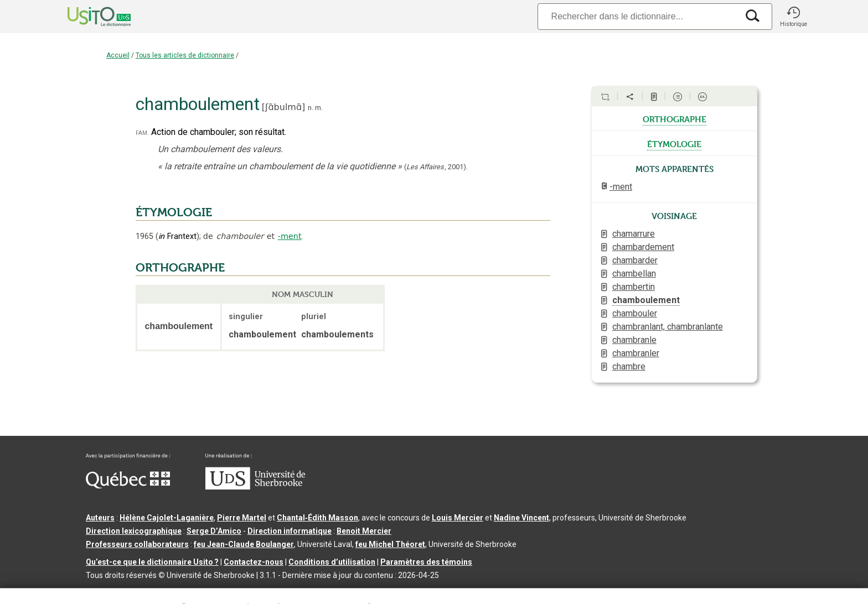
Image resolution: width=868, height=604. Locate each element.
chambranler (636, 353)
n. (311, 108)
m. (319, 108)
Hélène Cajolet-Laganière (167, 518)
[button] (793, 17)
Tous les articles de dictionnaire (185, 55)
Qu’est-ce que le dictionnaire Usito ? (152, 562)
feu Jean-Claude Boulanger (244, 544)
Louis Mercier (458, 518)
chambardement (643, 247)
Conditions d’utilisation (332, 562)
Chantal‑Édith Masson (317, 518)
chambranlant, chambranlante (668, 327)
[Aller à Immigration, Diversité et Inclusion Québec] (128, 486)
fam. (142, 132)
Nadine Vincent (521, 518)
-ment (290, 236)
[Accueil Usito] (87, 17)
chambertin (634, 287)
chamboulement (646, 300)
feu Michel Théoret (390, 544)
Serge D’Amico (214, 531)
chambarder (635, 260)
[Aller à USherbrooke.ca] (255, 487)
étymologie (674, 143)
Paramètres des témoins (426, 562)
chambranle (634, 340)
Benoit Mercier (364, 531)
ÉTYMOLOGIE (174, 212)
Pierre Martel (242, 518)
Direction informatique (290, 531)
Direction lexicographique (134, 531)
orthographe (675, 118)
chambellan (634, 274)
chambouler (635, 313)
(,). (436, 167)
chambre (629, 366)
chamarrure (634, 234)
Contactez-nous (254, 562)
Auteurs (100, 518)
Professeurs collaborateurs (137, 544)
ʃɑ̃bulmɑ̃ (283, 107)
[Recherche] (638, 16)
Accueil (118, 55)
